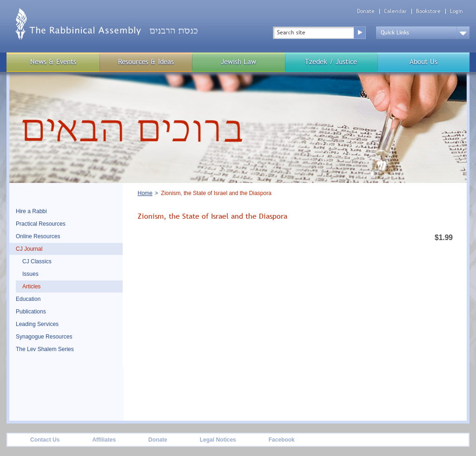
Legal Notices (218, 440)
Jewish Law (238, 62)
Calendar (395, 11)
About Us (423, 62)
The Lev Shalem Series (45, 349)
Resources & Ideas (146, 62)
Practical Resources (41, 224)
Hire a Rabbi (31, 211)
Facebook (282, 440)
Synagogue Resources (44, 337)
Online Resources (38, 236)
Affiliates (104, 440)
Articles (31, 287)
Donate (366, 11)
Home (145, 193)
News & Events (53, 62)
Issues (30, 274)
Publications (31, 312)
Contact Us (45, 440)
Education (28, 299)
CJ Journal (29, 249)
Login (456, 11)
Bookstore (428, 11)
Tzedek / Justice (331, 62)
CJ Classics (37, 261)
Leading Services (37, 324)
